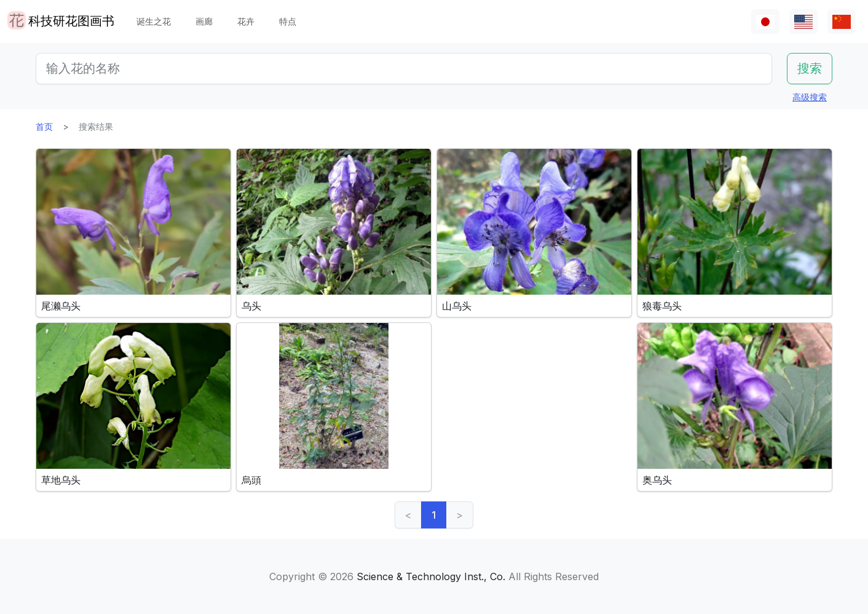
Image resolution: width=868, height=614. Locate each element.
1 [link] (434, 515)
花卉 (246, 21)
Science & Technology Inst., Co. (431, 576)
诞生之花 (154, 21)
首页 (44, 126)
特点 (288, 21)
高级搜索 (810, 97)
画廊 (204, 21)
